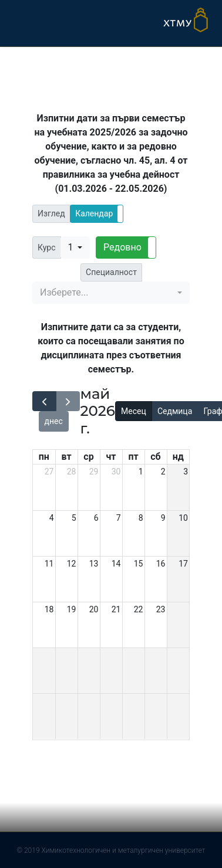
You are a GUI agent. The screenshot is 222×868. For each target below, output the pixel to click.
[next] (68, 401)
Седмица (175, 411)
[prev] (44, 401)
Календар (94, 213)
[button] (97, 214)
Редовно (122, 247)
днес (54, 421)
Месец (134, 411)
